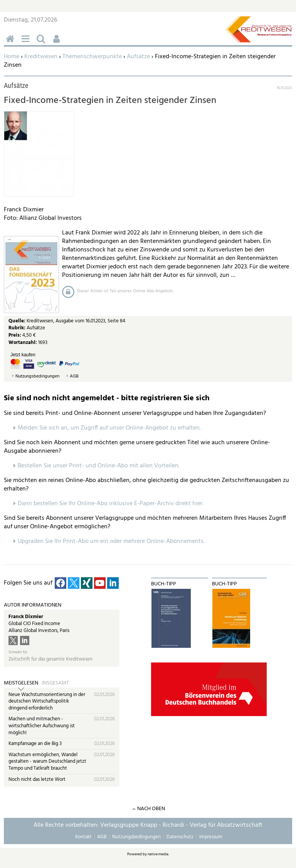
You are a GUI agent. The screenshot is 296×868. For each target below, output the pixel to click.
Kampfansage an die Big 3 (35, 744)
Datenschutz (180, 837)
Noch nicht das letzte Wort (37, 780)
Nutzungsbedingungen (37, 377)
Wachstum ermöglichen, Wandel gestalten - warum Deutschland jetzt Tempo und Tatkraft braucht (47, 762)
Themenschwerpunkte (92, 57)
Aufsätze (138, 57)
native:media (158, 854)
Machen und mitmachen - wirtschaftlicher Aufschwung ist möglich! (42, 726)
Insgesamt (55, 683)
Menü (27, 43)
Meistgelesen (21, 683)
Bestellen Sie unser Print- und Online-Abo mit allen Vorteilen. (99, 466)
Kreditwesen (41, 57)
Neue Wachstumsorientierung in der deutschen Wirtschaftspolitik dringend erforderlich (47, 701)
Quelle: (18, 321)
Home (12, 57)
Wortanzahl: (23, 343)
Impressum (211, 837)
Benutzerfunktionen (58, 43)
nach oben (151, 809)
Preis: (15, 335)
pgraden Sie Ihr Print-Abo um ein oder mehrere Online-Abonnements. (113, 541)
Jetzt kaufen (23, 355)
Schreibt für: (18, 652)
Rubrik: (18, 328)
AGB (74, 377)
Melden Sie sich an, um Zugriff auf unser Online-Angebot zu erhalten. (109, 428)
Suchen (42, 43)
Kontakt (83, 837)
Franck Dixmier (26, 617)
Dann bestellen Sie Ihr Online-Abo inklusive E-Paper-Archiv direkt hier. (111, 504)
